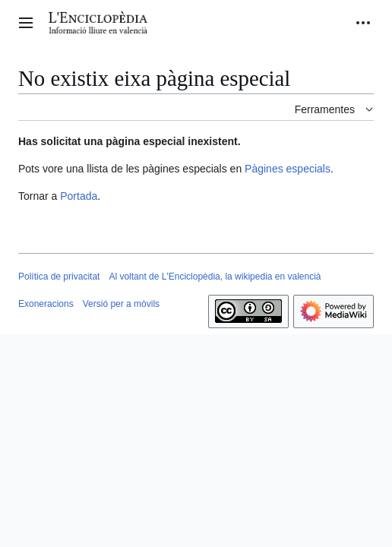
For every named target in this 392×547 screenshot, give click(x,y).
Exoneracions (46, 304)
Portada (79, 196)
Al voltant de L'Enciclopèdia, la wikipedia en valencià (215, 277)
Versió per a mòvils (121, 304)
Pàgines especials (288, 169)
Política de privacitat (59, 277)
